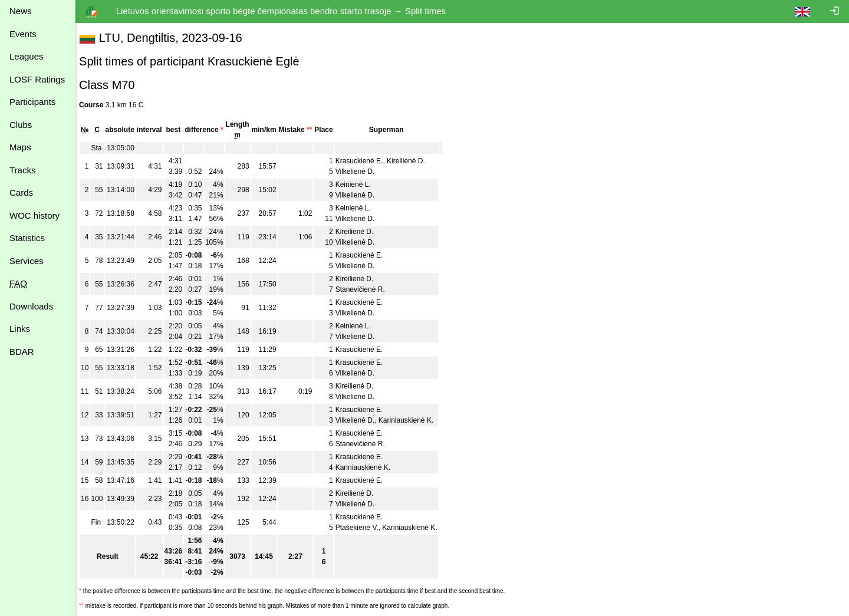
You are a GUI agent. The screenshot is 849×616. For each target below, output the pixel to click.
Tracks (22, 170)
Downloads (31, 306)
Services (27, 261)
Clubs (21, 125)
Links (20, 329)
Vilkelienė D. (361, 172)
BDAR (22, 352)
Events (23, 34)
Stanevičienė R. (366, 289)
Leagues (27, 56)
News (21, 11)
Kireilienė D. (412, 161)
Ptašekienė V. (363, 528)
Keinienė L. (359, 185)
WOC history (34, 215)
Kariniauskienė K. (412, 420)
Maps (20, 147)
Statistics (27, 238)
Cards (21, 192)
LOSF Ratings (37, 79)
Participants (32, 102)
